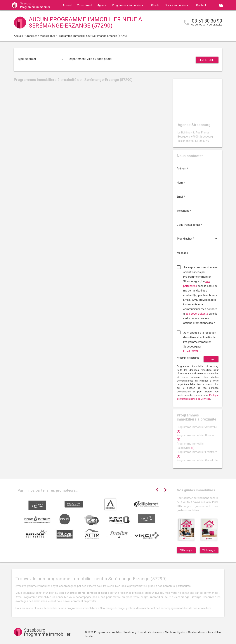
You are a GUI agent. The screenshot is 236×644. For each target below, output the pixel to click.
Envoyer (211, 359)
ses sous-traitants (197, 314)
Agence (102, 5)
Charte (155, 5)
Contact (201, 5)
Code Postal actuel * (189, 225)
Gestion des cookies (201, 632)
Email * (181, 197)
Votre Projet (84, 5)
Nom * (181, 183)
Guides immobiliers (176, 5)
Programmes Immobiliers (127, 5)
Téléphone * (184, 211)
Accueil (67, 5)
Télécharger (186, 550)
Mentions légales (175, 632)
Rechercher (207, 60)
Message (182, 253)
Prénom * (183, 169)
